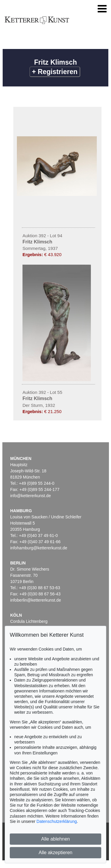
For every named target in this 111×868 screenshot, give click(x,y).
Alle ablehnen (55, 839)
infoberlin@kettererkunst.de (36, 600)
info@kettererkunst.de (31, 496)
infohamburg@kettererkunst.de (39, 548)
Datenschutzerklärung (57, 821)
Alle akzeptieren (56, 853)
